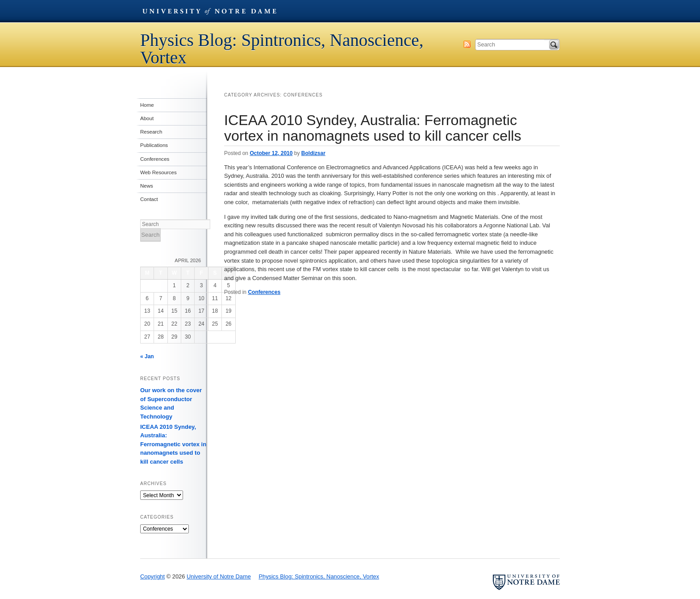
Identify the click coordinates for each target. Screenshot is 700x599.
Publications (154, 145)
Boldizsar (313, 153)
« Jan (147, 356)
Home (147, 105)
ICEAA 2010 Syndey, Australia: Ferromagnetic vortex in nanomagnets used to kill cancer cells (373, 128)
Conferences (264, 292)
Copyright (152, 576)
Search (554, 45)
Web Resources (158, 172)
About (147, 118)
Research (151, 132)
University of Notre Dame (209, 11)
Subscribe (467, 44)
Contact (149, 199)
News (147, 186)
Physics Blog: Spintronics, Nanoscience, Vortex (282, 49)
